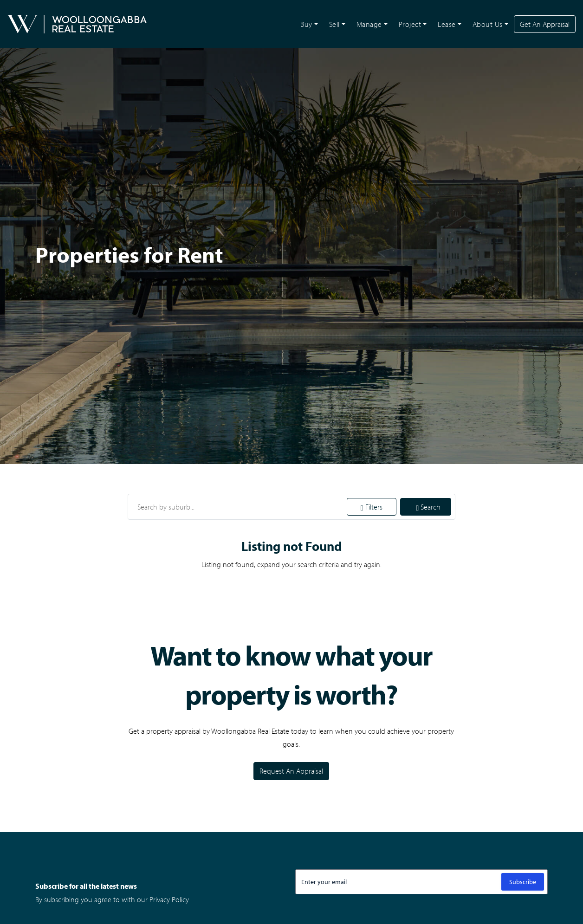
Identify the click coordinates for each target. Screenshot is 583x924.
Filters (372, 507)
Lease (447, 24)
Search (429, 507)
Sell (334, 24)
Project (410, 24)
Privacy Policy (169, 899)
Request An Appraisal (291, 771)
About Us (488, 24)
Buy (306, 24)
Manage (369, 24)
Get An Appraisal (545, 24)
